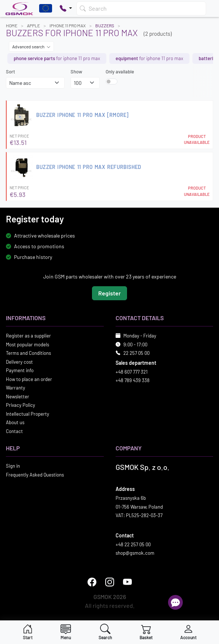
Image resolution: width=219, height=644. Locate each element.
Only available (120, 72)
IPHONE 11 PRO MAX (68, 25)
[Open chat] (175, 602)
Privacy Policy (20, 405)
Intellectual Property (28, 414)
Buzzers (105, 25)
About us (15, 422)
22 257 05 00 (136, 353)
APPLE (33, 25)
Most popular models (28, 344)
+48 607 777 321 (132, 372)
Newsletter (18, 397)
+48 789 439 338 (133, 380)
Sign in (13, 466)
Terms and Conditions (28, 353)
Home (12, 25)
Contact (14, 431)
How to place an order (29, 379)
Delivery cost (19, 362)
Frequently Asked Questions (35, 475)
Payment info (20, 370)
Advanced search (31, 46)
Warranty (16, 388)
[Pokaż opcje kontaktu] (66, 8)
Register (109, 293)
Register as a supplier (28, 336)
